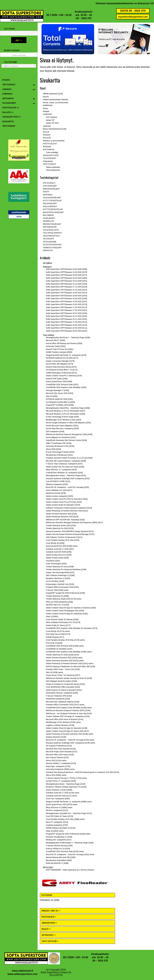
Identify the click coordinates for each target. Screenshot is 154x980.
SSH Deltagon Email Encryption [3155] (61, 681)
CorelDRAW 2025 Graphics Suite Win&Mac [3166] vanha (69, 652)
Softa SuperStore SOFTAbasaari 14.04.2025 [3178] (66, 304)
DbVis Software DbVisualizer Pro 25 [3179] (63, 622)
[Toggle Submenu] (34, 85)
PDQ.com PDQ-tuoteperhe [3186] (59, 602)
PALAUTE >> (46, 929)
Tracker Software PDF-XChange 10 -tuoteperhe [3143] (68, 716)
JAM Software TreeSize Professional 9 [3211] (64, 537)
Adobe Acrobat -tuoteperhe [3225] (59, 496)
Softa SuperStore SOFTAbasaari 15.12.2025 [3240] (66, 284)
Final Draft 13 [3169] (54, 643)
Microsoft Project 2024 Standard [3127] (62, 752)
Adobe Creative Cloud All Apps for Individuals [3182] (67, 614)
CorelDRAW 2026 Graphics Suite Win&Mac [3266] (66, 387)
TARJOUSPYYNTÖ (51, 155)
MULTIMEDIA (48, 215)
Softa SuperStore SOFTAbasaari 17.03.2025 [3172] (66, 307)
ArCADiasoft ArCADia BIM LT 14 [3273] (62, 370)
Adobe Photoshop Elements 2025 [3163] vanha (65, 661)
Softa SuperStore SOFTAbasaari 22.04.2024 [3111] (66, 328)
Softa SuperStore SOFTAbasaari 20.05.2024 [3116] (66, 325)
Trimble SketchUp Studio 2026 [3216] (61, 526)
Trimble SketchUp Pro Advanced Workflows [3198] (66, 570)
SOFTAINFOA (49, 150)
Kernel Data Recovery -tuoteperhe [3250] (62, 429)
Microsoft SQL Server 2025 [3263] (59, 393)
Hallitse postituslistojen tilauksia (55, 100)
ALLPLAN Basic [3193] (55, 581)
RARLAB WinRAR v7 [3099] (57, 863)
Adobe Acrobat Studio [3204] (57, 558)
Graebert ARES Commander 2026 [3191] (62, 587)
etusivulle (87, 67)
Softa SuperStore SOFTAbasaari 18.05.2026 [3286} (67, 269)
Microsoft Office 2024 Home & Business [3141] (65, 719)
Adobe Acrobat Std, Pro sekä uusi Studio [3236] (65, 467)
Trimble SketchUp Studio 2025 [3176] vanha (64, 599)
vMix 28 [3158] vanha (54, 672)
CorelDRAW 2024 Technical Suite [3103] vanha (65, 852)
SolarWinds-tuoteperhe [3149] (58, 699)
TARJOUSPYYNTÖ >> (49, 923)
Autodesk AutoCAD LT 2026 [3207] (60, 549)
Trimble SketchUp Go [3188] (57, 596)
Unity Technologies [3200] (56, 564)
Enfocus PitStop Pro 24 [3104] (58, 849)
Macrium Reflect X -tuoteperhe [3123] (61, 763)
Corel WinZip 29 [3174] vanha (58, 631)
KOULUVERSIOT (50, 207)
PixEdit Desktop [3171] (55, 637)
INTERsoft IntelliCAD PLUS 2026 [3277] (62, 358)
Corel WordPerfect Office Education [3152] (63, 687)
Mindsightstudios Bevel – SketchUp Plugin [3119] (66, 784)
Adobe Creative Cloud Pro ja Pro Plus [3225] (64, 502)
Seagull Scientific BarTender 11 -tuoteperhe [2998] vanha (69, 802)
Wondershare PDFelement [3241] (59, 455)
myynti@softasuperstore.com (133, 17)
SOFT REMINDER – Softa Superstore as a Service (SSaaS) (70, 870)
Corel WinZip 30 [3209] (55, 543)
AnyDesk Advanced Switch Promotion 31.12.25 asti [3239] (69, 458)
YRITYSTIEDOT (49, 164)
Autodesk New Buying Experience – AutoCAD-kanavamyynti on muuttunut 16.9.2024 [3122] (83, 772)
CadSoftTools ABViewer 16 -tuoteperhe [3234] (64, 473)
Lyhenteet (47, 126)
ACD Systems (52, 117)
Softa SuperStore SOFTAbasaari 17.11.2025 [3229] (66, 287)
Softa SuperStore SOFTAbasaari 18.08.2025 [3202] (66, 296)
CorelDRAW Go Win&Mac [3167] (59, 649)
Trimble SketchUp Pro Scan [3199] (60, 567)
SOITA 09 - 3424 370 (133, 11)
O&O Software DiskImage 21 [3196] (60, 575)
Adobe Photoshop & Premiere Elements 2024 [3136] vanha (70, 734)
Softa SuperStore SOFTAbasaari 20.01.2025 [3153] (66, 313)
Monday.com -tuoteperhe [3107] (59, 840)
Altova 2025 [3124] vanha (56, 761)
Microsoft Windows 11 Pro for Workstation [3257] (65, 411)
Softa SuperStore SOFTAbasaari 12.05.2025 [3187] (66, 302)
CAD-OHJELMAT (50, 186)
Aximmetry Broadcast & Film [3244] (60, 446)
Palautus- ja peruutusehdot (54, 141)
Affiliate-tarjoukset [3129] (53, 94)
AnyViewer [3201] (53, 561)
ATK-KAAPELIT (49, 183)
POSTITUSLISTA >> (49, 917)
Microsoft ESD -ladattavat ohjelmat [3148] (62, 702)
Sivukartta (47, 147)
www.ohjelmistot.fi (22, 971)
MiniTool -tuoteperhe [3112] (57, 810)
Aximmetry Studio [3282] (56, 346)
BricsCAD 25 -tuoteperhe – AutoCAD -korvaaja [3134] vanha (70, 740)
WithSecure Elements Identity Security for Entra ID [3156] (69, 678)
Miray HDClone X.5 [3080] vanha (59, 808)
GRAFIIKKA (48, 195)
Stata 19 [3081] (52, 617)
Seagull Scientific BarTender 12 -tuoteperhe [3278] (66, 355)
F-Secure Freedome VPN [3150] (59, 696)
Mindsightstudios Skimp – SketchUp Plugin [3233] (66, 476)
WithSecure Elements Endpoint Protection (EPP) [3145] (68, 711)
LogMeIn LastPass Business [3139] (60, 725)
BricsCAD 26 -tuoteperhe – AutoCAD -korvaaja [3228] (67, 487)
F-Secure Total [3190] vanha (57, 590)
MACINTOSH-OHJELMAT (53, 212)
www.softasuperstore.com (22, 974)
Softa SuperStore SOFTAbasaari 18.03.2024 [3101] (66, 331)
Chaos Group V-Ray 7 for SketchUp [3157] (63, 675)
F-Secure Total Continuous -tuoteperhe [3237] (64, 464)
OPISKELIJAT (49, 221)
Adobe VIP (50, 120)
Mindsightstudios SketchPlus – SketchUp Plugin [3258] (68, 408)
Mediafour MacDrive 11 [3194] (58, 578)
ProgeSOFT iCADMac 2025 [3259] (60, 405)
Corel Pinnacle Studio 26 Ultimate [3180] (62, 620)
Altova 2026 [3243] (53, 449)
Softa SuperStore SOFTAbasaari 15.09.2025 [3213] (66, 293)
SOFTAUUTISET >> (49, 935)
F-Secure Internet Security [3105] (59, 846)
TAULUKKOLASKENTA (52, 233)
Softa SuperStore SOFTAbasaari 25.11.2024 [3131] (66, 319)
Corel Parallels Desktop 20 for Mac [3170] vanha (65, 640)
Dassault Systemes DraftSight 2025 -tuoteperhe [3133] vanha (70, 743)
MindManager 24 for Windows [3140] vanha (63, 722)
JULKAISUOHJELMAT (52, 198)
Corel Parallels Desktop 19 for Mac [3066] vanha (65, 819)
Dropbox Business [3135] (56, 737)
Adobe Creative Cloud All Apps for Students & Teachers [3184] (71, 608)
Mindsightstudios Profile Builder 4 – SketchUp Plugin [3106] (70, 843)
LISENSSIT (47, 114)
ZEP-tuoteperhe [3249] (55, 432)
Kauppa (46, 111)
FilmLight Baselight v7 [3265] (57, 390)
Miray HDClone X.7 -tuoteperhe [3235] (61, 470)
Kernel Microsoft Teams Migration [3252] (62, 426)
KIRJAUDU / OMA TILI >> (51, 910)
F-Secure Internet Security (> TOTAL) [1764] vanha (66, 778)
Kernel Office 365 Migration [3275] (60, 364)
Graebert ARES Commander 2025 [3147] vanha (65, 705)
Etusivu (46, 97)
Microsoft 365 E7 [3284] (55, 340)
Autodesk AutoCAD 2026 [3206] (59, 552)
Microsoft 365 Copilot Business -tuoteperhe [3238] (66, 461)
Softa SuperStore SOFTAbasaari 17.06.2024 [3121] (66, 322)
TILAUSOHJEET (50, 158)
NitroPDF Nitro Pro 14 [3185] (57, 605)
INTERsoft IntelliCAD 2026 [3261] (59, 399)
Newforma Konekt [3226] (56, 493)
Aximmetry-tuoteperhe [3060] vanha (60, 769)
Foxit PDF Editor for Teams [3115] (59, 816)
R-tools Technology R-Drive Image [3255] (62, 417)
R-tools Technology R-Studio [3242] (60, 452)
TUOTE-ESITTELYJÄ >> (50, 941)
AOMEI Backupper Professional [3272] (61, 373)
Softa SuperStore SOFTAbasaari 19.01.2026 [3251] (66, 281)
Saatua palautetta (53, 167)
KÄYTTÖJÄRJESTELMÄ (53, 209)
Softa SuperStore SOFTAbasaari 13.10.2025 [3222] (66, 290)
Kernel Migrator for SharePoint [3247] (61, 437)
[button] (68, 39)
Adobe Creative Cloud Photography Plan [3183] (65, 611)
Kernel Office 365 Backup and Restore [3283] (64, 343)
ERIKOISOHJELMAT (51, 189)
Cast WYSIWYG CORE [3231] (58, 481)
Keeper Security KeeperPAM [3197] (60, 573)
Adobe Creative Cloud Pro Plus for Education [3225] (67, 499)
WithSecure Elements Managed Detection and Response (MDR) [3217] (74, 523)
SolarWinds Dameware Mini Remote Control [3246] (66, 440)
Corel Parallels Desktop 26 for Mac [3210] (63, 540)
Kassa (45, 108)
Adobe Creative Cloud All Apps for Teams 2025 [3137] (67, 731)
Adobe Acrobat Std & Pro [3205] (59, 555)
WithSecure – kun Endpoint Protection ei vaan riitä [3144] (69, 714)
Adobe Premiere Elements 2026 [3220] (61, 514)
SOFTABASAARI (50, 227)
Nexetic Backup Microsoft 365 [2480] (61, 857)
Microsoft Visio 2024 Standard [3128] (61, 749)
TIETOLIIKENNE (50, 242)
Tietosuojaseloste (53, 170)
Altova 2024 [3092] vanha (56, 775)
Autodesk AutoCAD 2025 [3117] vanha (61, 796)
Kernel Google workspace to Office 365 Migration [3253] (68, 423)
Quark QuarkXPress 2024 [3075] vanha (62, 805)
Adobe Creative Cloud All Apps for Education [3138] (66, 728)
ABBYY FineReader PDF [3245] (59, 443)
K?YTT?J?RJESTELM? (52, 201)
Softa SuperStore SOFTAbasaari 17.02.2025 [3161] (66, 310)
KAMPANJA (48, 105)
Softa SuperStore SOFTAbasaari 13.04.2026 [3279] (66, 272)
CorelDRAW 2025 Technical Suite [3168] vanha (65, 646)
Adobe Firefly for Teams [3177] (58, 625)
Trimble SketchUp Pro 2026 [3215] (60, 528)
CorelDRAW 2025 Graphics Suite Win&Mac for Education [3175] (72, 628)
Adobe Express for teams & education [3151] (64, 690)
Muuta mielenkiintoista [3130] (55, 129)
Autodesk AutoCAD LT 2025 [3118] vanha (63, 793)
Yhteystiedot (48, 161)
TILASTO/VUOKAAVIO (52, 245)
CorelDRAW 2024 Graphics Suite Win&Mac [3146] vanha (69, 708)
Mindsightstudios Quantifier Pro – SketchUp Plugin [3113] (69, 813)
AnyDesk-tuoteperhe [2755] (57, 825)
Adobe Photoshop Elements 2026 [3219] (62, 517)
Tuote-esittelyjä (52, 152)
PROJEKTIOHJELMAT (52, 224)
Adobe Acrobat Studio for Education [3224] (63, 505)
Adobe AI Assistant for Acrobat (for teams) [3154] (65, 684)
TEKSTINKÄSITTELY (51, 236)
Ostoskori (47, 135)
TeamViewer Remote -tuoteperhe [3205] (62, 693)
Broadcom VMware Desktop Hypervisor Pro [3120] (66, 787)
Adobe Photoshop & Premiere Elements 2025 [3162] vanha (70, 664)
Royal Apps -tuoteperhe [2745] (58, 766)
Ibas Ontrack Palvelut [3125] (57, 758)
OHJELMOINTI (49, 218)
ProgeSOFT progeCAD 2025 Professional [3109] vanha (68, 834)
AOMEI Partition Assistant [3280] (59, 352)
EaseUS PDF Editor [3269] (57, 379)
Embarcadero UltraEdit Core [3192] (60, 584)
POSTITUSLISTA (50, 144)
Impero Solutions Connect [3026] (59, 790)
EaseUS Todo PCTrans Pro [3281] (60, 349)
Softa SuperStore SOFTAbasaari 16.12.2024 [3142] (66, 316)
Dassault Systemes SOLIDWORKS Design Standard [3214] (70, 531)
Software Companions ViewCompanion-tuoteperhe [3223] (69, 508)
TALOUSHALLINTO (51, 230)
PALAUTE (47, 138)
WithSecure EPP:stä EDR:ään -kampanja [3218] (65, 520)
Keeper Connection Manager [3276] (60, 361)
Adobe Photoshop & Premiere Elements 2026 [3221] (67, 511)
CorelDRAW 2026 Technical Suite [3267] (62, 385)
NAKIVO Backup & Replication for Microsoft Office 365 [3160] (70, 667)
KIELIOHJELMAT (50, 204)
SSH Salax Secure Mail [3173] (58, 634)
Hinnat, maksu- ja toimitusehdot (55, 103)
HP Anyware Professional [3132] (59, 746)
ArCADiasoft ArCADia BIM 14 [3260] (60, 402)
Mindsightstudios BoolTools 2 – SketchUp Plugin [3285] (68, 338)
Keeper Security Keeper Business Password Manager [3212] (70, 534)
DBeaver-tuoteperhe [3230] (57, 484)
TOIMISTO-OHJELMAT (52, 248)
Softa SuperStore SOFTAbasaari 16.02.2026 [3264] (66, 278)
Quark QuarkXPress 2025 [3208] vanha (62, 546)
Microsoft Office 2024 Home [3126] (60, 755)
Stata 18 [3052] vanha (55, 831)
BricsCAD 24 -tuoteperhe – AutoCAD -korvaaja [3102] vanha (70, 855)
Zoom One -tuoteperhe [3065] (58, 799)
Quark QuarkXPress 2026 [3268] (59, 382)
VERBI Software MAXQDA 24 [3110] (61, 828)
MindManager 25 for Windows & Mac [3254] (63, 420)
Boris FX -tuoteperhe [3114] (57, 822)
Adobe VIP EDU (52, 123)
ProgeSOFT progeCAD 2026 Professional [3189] (65, 593)
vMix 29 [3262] (52, 396)
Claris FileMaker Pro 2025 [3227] (59, 490)
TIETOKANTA (48, 239)
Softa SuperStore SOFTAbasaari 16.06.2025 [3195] (66, 299)
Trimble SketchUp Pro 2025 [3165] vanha (62, 655)
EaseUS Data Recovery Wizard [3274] (61, 367)
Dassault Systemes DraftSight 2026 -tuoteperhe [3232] (68, 479)
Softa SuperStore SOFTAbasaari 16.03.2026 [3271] (66, 275)
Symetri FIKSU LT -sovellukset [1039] (61, 781)
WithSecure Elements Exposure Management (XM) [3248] (69, 434)
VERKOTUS (48, 250)
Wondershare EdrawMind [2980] (59, 860)
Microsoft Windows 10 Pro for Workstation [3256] (65, 414)
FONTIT (46, 192)
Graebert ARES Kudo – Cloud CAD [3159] (63, 669)
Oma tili (46, 132)
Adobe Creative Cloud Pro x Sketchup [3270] (64, 376)
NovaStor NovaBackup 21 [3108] (59, 837)
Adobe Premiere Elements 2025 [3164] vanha (64, 658)
